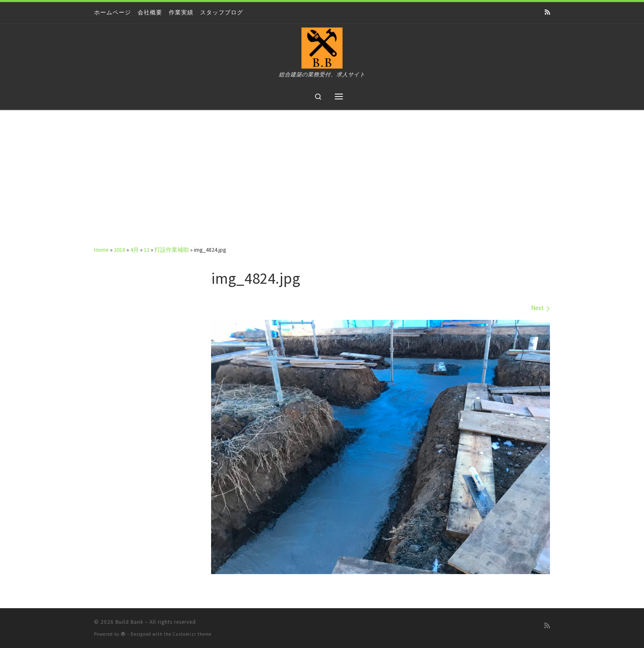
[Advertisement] (322, 172)
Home (101, 250)
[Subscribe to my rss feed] (547, 12)
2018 (120, 250)
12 (147, 250)
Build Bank (129, 622)
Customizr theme (192, 634)
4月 (135, 250)
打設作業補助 (172, 250)
